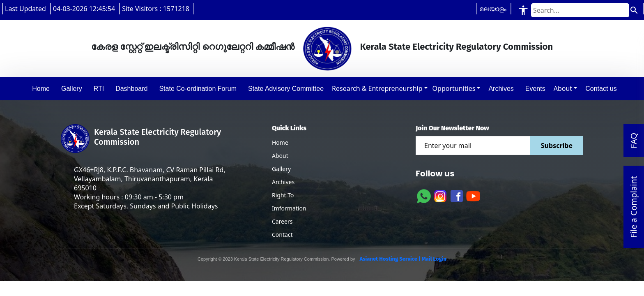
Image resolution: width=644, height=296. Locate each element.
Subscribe (557, 146)
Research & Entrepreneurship (377, 88)
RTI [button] (99, 89)
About (563, 88)
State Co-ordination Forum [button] (198, 89)
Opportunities (454, 88)
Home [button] (41, 89)
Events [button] (535, 89)
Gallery (281, 169)
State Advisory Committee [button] (286, 89)
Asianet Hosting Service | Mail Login (402, 259)
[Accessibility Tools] (523, 10)
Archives (283, 182)
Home (280, 142)
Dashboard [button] (131, 89)
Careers (282, 221)
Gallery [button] (72, 89)
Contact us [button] (601, 89)
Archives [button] (501, 89)
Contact (282, 235)
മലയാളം (493, 9)
